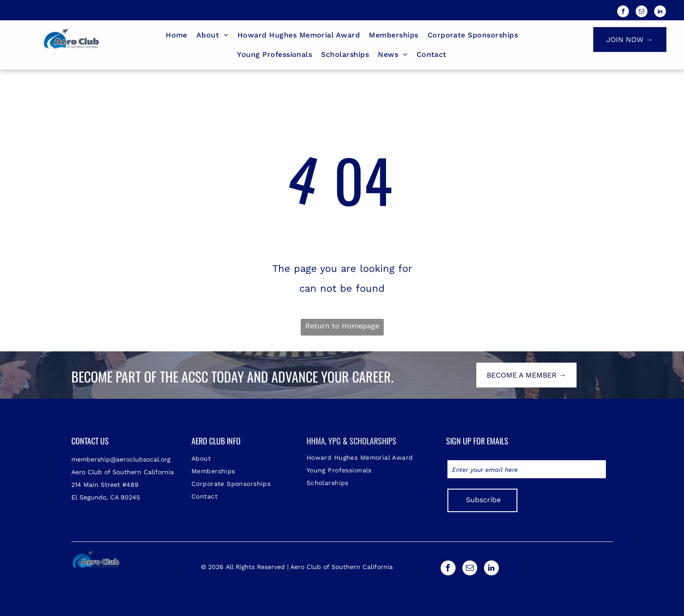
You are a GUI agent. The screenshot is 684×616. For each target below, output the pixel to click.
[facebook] (623, 12)
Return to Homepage (342, 326)
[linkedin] (660, 12)
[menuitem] (177, 35)
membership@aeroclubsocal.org (121, 459)
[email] (642, 12)
